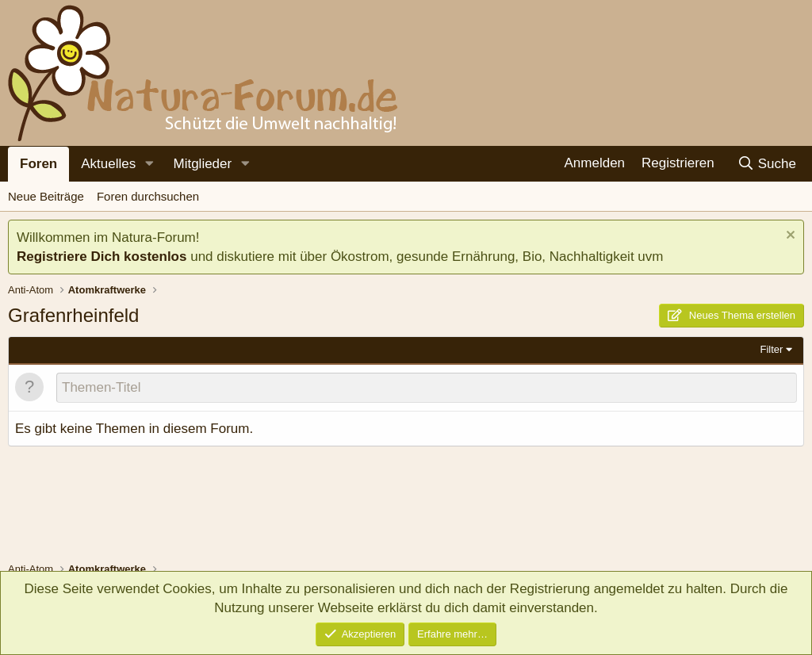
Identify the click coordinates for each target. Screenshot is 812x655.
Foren (38, 164)
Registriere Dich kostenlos (101, 257)
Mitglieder (202, 164)
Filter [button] (772, 349)
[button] (149, 164)
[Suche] (766, 164)
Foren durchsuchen (148, 196)
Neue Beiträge (46, 196)
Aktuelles (108, 164)
